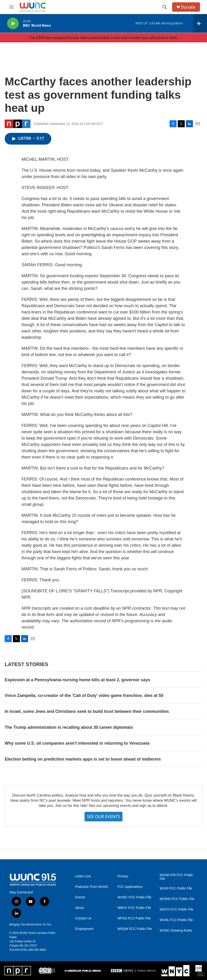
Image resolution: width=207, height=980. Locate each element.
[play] (13, 24)
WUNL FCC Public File (176, 920)
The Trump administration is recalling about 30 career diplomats (69, 727)
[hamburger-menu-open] (11, 7)
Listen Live (83, 876)
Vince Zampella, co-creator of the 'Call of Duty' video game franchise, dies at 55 (84, 696)
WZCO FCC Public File (177, 909)
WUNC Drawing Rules (176, 931)
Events (80, 897)
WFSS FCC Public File (134, 918)
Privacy (123, 876)
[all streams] (200, 23)
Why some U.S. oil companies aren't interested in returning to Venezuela (77, 743)
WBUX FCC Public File (134, 908)
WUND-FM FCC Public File (176, 877)
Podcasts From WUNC (92, 887)
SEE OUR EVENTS (103, 816)
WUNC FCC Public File (134, 897)
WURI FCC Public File (176, 888)
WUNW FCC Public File (177, 899)
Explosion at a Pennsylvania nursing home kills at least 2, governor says (77, 680)
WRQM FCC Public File (135, 929)
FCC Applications (130, 887)
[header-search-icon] (165, 7)
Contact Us (83, 918)
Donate (188, 7)
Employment (84, 929)
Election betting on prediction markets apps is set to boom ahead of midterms (83, 759)
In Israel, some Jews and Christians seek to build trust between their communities (87, 711)
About (79, 908)
